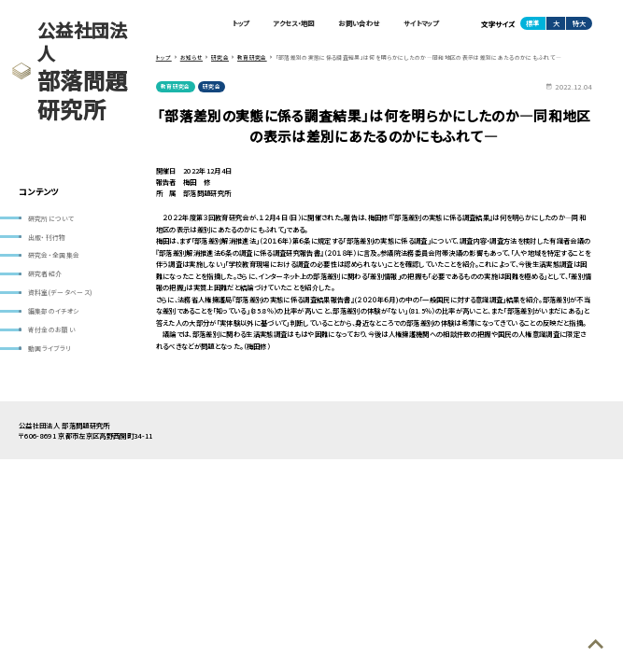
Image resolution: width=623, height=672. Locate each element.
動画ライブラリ (50, 352)
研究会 (212, 87)
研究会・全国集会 (54, 257)
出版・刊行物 (47, 237)
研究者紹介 (45, 275)
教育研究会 (176, 87)
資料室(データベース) (61, 295)
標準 (532, 24)
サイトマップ (421, 24)
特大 (579, 24)
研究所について (51, 218)
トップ (238, 24)
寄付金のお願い (52, 332)
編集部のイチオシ (54, 314)
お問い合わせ (358, 24)
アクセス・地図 (291, 24)
